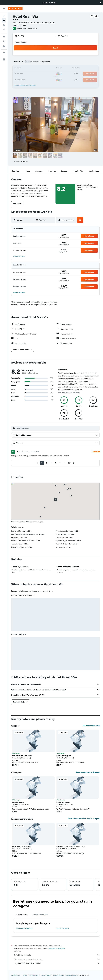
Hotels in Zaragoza (62, 928)
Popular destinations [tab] (40, 914)
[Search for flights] (4, 16)
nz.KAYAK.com (16, 975)
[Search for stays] (4, 20)
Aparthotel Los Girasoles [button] (22, 846)
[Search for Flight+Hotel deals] (4, 30)
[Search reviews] (57, 428)
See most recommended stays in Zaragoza (84, 819)
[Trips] (4, 53)
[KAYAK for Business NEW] (4, 46)
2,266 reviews (32, 28)
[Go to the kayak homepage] (15, 9)
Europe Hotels (34, 975)
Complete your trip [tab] (22, 914)
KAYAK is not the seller (57, 955)
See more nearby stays (91, 726)
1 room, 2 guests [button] (21, 42)
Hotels (25, 975)
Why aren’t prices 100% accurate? (57, 963)
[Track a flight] (4, 41)
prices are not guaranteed (57, 948)
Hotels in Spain (46, 975)
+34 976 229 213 (19, 25)
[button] (100, 3)
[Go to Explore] (4, 37)
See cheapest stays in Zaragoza (88, 772)
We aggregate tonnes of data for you (57, 959)
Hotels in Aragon (59, 975)
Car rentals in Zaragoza (24, 928)
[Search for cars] (4, 25)
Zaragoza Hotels (71, 975)
